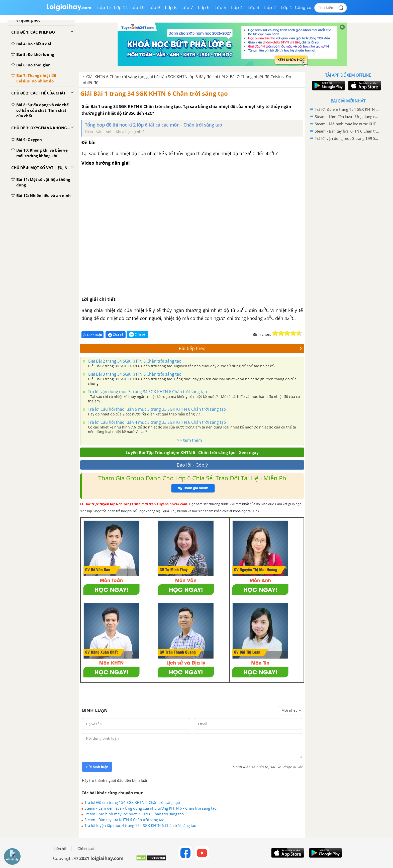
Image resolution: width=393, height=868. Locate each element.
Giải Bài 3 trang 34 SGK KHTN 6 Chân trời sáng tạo (134, 374)
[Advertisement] (348, 222)
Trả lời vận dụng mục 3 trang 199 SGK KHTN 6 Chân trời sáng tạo (347, 138)
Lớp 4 (237, 8)
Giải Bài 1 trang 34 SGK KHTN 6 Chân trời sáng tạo (154, 93)
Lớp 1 (287, 8)
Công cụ (303, 8)
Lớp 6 (204, 8)
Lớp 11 (121, 8)
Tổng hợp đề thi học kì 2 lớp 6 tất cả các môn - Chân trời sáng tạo (153, 125)
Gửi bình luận (97, 767)
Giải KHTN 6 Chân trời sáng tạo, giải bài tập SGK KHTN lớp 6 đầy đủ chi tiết (156, 77)
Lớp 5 (220, 8)
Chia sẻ (116, 335)
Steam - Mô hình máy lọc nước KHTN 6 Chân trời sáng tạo (134, 814)
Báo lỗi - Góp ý (192, 465)
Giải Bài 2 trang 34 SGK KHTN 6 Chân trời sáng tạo (134, 361)
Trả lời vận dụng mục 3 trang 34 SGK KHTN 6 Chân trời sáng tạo (147, 392)
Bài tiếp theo (240, 348)
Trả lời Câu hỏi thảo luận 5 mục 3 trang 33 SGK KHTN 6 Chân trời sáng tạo (156, 409)
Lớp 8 (171, 8)
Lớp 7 (187, 8)
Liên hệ (60, 849)
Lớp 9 (154, 8)
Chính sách (86, 849)
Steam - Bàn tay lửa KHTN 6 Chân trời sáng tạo (124, 820)
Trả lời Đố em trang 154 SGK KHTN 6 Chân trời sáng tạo (132, 802)
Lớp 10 (138, 8)
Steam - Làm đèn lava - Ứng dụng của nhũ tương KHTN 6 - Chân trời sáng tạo (151, 808)
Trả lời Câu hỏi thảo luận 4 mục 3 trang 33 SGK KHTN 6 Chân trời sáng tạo (156, 422)
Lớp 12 (105, 8)
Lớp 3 (254, 8)
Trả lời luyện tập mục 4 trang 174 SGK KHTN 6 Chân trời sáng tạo (140, 825)
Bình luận (92, 335)
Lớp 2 (270, 8)
